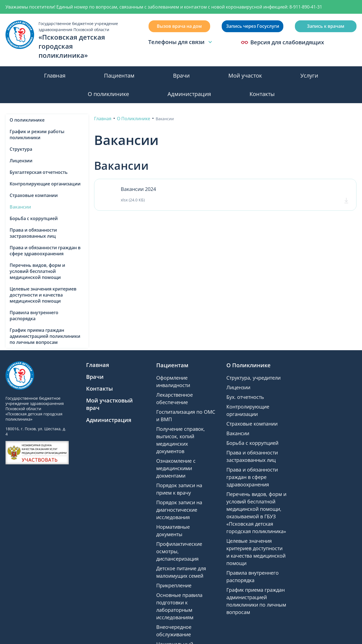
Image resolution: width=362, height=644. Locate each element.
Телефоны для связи (181, 42)
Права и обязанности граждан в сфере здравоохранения (45, 251)
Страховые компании (34, 195)
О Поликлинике (249, 365)
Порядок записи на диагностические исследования (179, 510)
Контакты (262, 94)
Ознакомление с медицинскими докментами (176, 468)
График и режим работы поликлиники (37, 135)
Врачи (181, 76)
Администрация (189, 94)
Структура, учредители (253, 378)
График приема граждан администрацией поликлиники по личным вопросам (45, 336)
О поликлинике (108, 94)
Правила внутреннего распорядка (34, 316)
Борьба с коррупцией (34, 218)
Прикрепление (174, 585)
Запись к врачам (326, 26)
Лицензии (21, 161)
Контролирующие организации (45, 184)
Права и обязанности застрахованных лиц (33, 233)
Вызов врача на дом (179, 26)
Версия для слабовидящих (283, 42)
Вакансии (20, 207)
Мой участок (245, 76)
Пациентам (119, 76)
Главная (55, 76)
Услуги (309, 76)
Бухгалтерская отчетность (39, 172)
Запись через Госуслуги (253, 26)
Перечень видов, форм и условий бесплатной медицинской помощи (37, 271)
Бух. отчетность (245, 397)
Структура (21, 149)
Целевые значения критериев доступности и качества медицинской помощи (43, 295)
